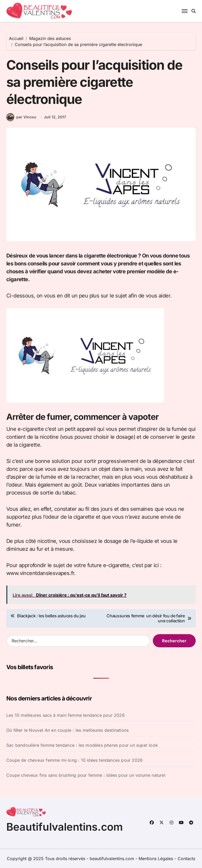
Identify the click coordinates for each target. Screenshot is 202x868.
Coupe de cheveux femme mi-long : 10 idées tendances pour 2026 (74, 760)
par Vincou (21, 117)
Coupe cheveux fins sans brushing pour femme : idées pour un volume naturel (86, 775)
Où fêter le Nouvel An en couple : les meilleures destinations (67, 730)
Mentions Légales (156, 859)
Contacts (186, 859)
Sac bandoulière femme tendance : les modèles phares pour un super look (82, 745)
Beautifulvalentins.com (65, 827)
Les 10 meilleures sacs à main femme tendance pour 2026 (65, 715)
